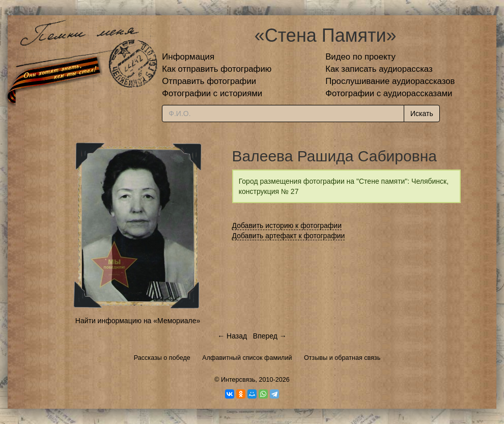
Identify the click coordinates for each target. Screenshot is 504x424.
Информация (188, 57)
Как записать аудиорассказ (379, 69)
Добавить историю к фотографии (287, 225)
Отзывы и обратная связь (342, 358)
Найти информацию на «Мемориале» (138, 321)
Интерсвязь (238, 380)
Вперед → (270, 336)
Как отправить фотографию (217, 69)
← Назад (232, 336)
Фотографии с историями (212, 93)
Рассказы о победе (162, 358)
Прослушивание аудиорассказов (390, 81)
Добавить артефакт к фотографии (289, 236)
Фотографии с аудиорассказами (389, 93)
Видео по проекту (360, 57)
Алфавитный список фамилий (247, 358)
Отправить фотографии (209, 81)
